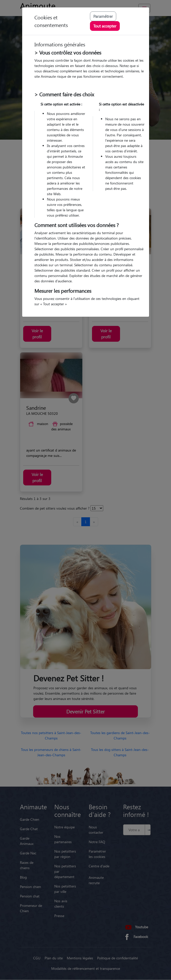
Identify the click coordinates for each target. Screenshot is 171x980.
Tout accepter (105, 26)
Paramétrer (103, 16)
